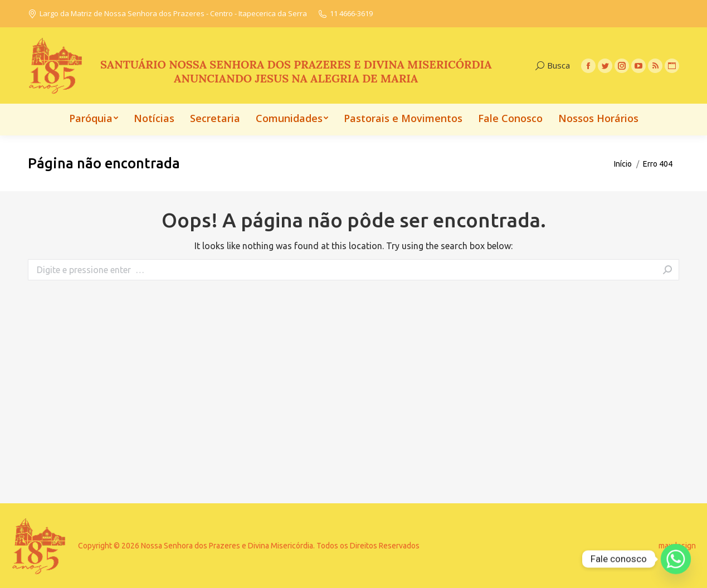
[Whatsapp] (676, 559)
